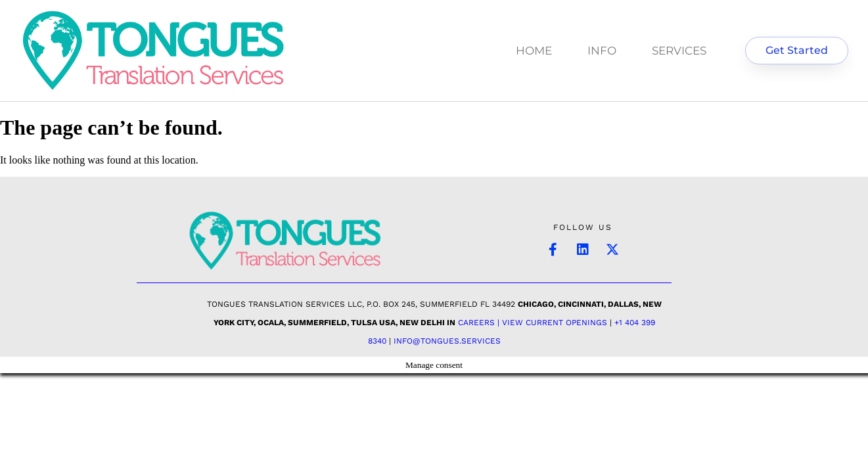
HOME (534, 51)
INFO (602, 51)
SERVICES (679, 51)
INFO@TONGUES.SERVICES (447, 341)
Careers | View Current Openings (533, 323)
